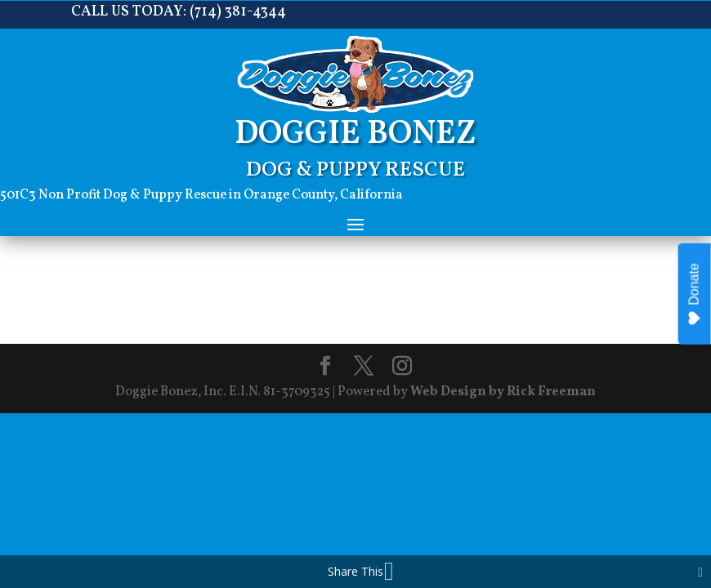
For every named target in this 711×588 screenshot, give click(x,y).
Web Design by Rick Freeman (503, 392)
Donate (694, 294)
